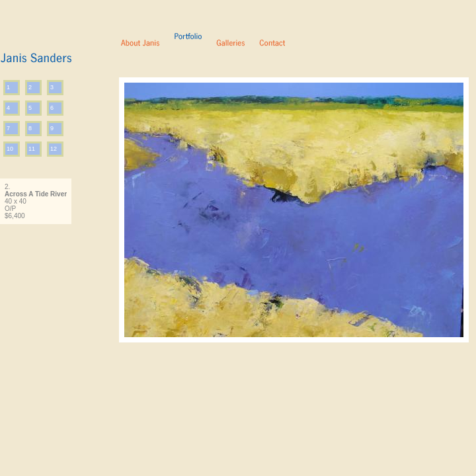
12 (54, 149)
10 (10, 149)
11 (32, 149)
